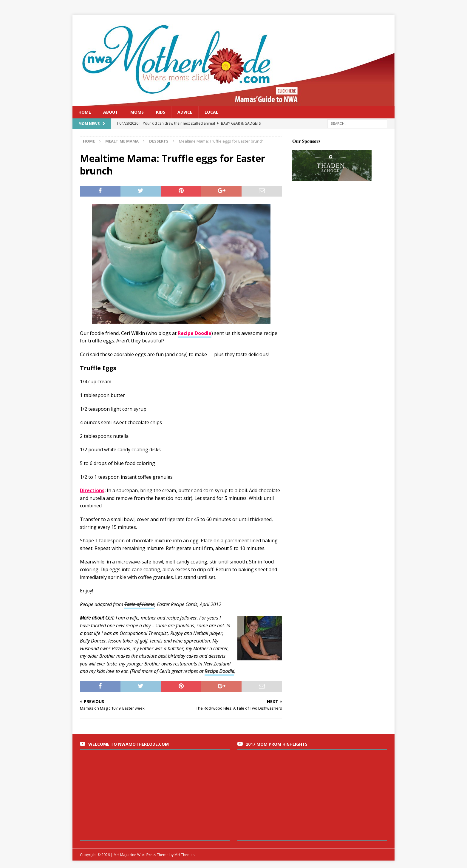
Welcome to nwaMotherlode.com (129, 744)
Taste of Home (139, 604)
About (111, 112)
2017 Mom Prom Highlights (277, 744)
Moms (137, 112)
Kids (161, 112)
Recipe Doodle (219, 671)
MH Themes (184, 855)
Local (211, 112)
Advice (185, 112)
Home (85, 112)
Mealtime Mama (122, 141)
